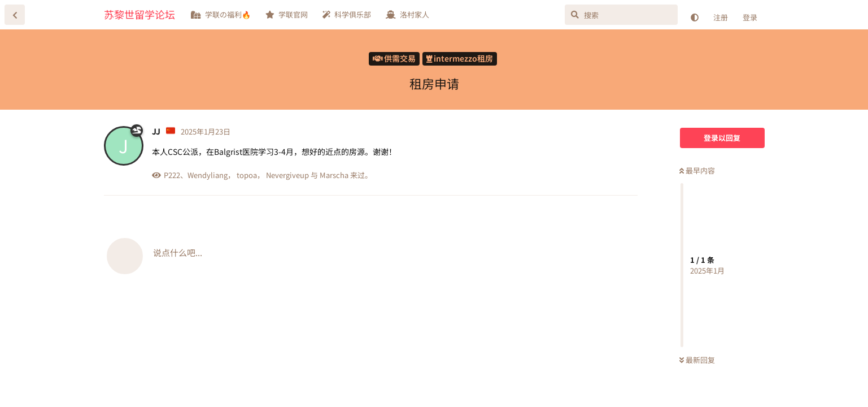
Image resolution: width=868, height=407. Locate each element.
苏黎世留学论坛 (139, 14)
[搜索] (621, 15)
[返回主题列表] (15, 15)
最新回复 (697, 360)
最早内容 (697, 170)
